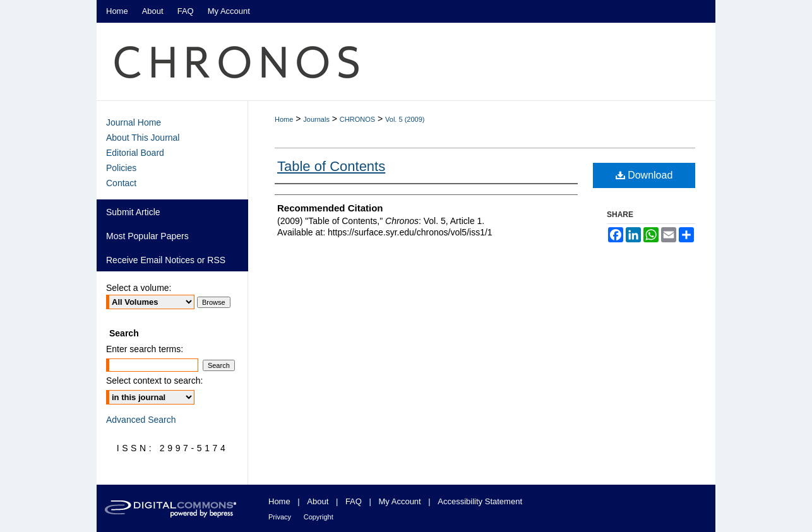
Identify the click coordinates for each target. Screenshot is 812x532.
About (318, 501)
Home (284, 119)
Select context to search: (154, 381)
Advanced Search (141, 420)
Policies (121, 168)
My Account (400, 501)
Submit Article (133, 212)
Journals (316, 119)
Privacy (280, 517)
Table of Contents (331, 166)
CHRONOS (357, 119)
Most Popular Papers (147, 236)
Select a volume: (139, 288)
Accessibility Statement (480, 501)
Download (644, 175)
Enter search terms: (145, 349)
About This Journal (143, 138)
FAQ (354, 501)
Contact (121, 183)
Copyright (319, 517)
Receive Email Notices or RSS (166, 260)
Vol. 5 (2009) (405, 119)
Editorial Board (135, 153)
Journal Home (134, 122)
